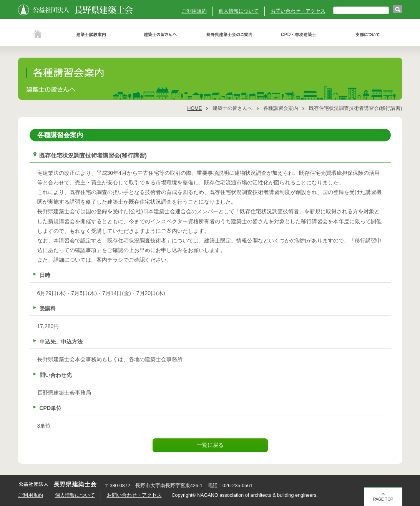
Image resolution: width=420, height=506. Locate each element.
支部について (368, 35)
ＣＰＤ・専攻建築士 (299, 35)
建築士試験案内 (91, 35)
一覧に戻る (210, 445)
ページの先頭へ (383, 496)
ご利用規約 (194, 11)
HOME (194, 108)
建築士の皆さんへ (160, 35)
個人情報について (239, 11)
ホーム (37, 35)
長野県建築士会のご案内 (229, 35)
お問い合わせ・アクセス (298, 11)
